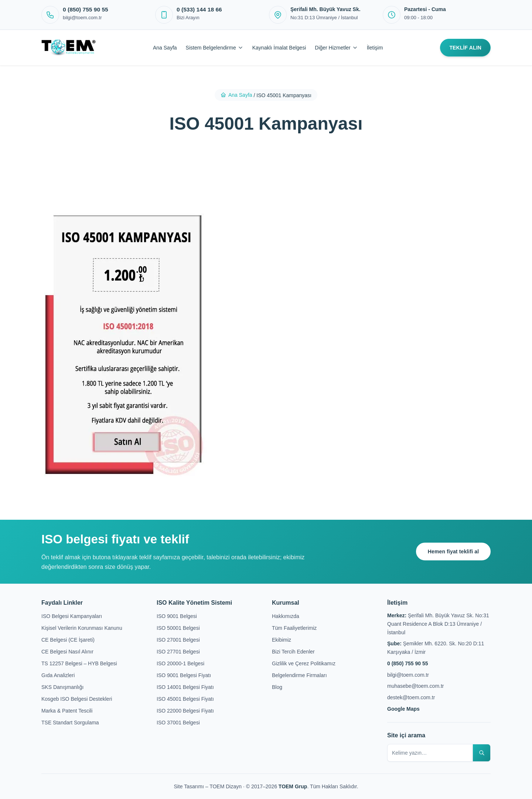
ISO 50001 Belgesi (178, 628)
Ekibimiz (282, 640)
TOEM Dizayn (226, 786)
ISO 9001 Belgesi (177, 616)
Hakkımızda (286, 616)
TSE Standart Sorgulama (70, 723)
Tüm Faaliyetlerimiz (294, 628)
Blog (277, 687)
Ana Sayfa (165, 48)
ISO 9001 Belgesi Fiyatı (184, 675)
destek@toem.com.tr (411, 697)
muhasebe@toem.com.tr (416, 686)
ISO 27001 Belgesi (178, 640)
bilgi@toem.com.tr (408, 675)
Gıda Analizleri (58, 675)
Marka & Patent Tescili (67, 711)
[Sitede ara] (481, 753)
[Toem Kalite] (69, 48)
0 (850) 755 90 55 (408, 663)
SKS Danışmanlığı (62, 687)
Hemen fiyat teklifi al (453, 552)
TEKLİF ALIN (465, 48)
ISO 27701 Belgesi (178, 652)
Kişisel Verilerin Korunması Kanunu (82, 628)
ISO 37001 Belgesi (178, 723)
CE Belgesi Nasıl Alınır (67, 652)
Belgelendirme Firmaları (299, 675)
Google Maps (403, 709)
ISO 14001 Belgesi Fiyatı (185, 687)
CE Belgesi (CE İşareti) (68, 640)
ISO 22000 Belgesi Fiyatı (185, 711)
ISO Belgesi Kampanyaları (72, 616)
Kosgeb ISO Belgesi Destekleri (77, 699)
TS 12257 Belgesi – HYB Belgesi (79, 663)
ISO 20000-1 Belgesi (180, 663)
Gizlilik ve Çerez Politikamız (304, 663)
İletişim (375, 48)
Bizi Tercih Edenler (293, 652)
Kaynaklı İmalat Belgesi (279, 48)
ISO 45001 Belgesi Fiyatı (185, 699)
